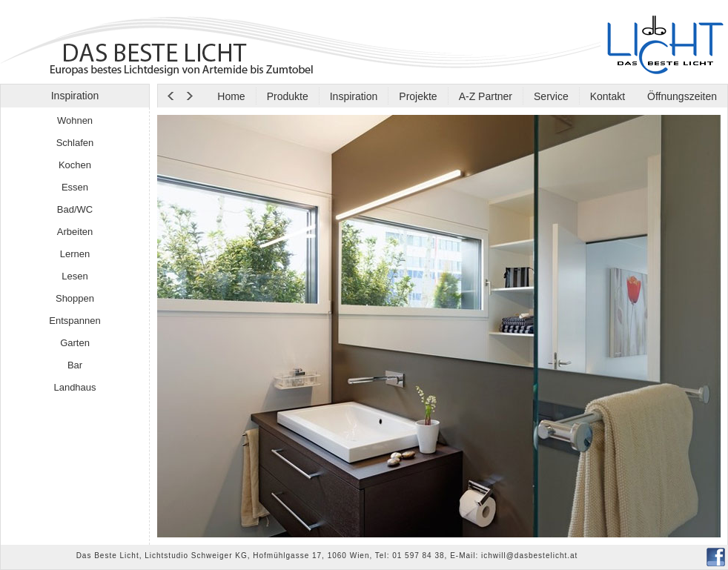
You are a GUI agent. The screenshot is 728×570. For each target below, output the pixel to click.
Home (231, 96)
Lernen (75, 254)
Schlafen (75, 143)
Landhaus (75, 387)
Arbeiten (75, 232)
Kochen (75, 165)
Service (551, 96)
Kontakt (608, 96)
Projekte (418, 96)
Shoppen (75, 298)
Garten (75, 343)
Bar (75, 365)
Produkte (288, 96)
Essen (75, 187)
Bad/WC (75, 209)
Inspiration (354, 96)
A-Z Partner (486, 96)
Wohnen (75, 120)
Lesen (75, 276)
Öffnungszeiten (681, 96)
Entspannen (75, 321)
